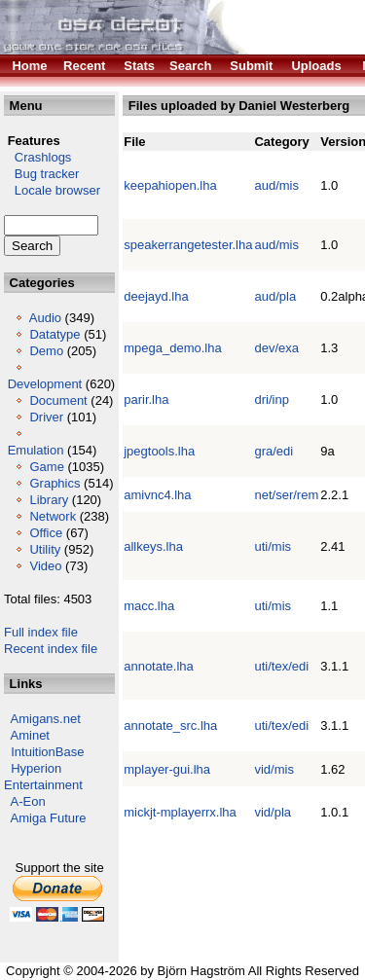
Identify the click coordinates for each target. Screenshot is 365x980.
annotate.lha (159, 666)
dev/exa (276, 348)
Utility (45, 549)
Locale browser (52, 190)
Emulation (36, 450)
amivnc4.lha (157, 495)
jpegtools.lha (159, 451)
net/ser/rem (286, 495)
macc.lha (149, 606)
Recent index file (51, 649)
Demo (46, 351)
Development (45, 384)
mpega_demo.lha (172, 348)
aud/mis (276, 185)
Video (45, 566)
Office (46, 533)
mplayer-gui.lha (167, 769)
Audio (45, 318)
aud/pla (275, 296)
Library (49, 500)
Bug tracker (41, 174)
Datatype (55, 334)
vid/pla (273, 812)
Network (53, 516)
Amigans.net (46, 719)
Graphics (55, 483)
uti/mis (273, 546)
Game (46, 467)
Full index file (41, 632)
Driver (46, 417)
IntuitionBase (47, 752)
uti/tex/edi (281, 666)
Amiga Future (49, 818)
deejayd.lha (156, 296)
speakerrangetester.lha (188, 245)
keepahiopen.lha (170, 185)
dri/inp (271, 399)
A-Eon (28, 801)
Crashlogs (37, 157)
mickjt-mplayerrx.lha (180, 812)
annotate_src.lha (170, 726)
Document (58, 400)
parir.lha (146, 399)
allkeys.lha (153, 546)
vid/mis (274, 769)
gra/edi (274, 451)
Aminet (30, 735)
